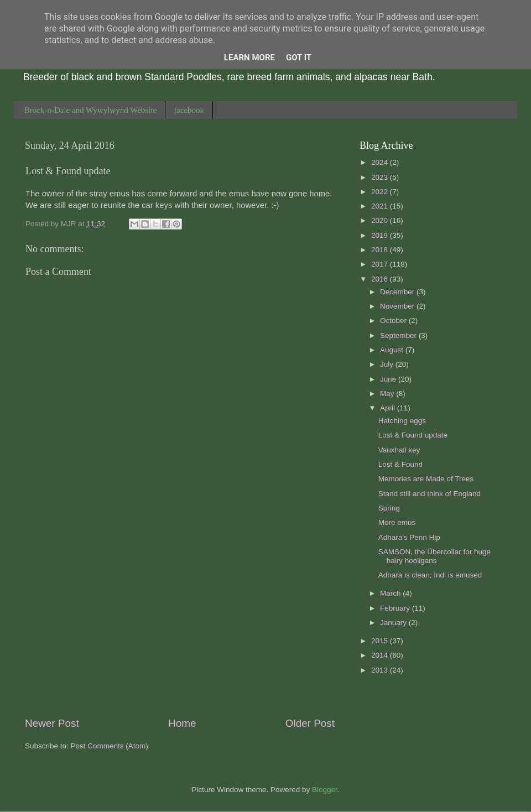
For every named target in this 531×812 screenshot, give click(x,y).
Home (182, 723)
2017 (381, 264)
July (388, 364)
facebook (189, 110)
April (389, 408)
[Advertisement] (180, 624)
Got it (299, 58)
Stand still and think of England (430, 494)
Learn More (249, 58)
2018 (381, 250)
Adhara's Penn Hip (409, 537)
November (398, 306)
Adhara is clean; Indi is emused (430, 575)
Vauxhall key (399, 450)
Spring (389, 508)
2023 (381, 177)
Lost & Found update (413, 435)
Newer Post (52, 723)
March (391, 593)
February (396, 608)
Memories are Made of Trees (426, 479)
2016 (381, 279)
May (388, 394)
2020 (381, 220)
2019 (381, 235)
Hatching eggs (402, 421)
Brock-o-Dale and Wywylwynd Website (90, 110)
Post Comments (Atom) (110, 746)
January (394, 623)
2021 (381, 206)
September (399, 335)
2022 (381, 192)
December (398, 292)
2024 (381, 162)
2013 (381, 670)
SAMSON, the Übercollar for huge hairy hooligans (434, 556)
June (389, 379)
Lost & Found (400, 464)
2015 (381, 641)
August (393, 350)
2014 (381, 655)
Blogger (325, 790)
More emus (397, 522)
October (394, 321)
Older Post (310, 723)
